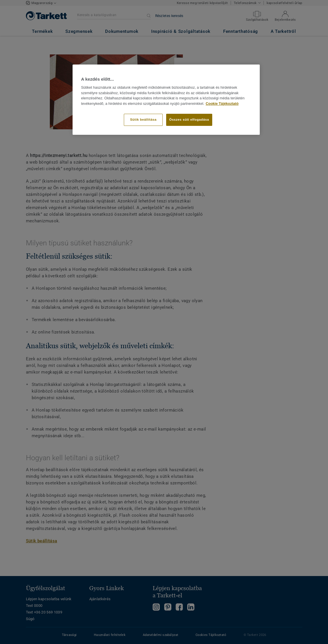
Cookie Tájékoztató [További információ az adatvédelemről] (222, 104)
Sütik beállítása (143, 120)
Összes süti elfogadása (189, 120)
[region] (166, 100)
